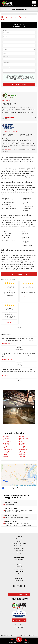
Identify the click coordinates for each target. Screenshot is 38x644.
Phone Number (6, 57)
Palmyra (22, 442)
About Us (19, 567)
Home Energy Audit (19, 553)
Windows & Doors (19, 548)
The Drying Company (10, 131)
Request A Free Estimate (19, 595)
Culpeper (6, 445)
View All (19, 327)
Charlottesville (7, 442)
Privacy (30, 80)
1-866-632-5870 (19, 10)
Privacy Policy (19, 636)
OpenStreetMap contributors (31, 486)
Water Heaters (19, 551)
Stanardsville (23, 450)
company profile (9, 117)
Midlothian (6, 458)
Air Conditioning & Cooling (19, 543)
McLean (5, 456)
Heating (19, 541)
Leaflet (17, 486)
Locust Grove (7, 453)
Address (4, 40)
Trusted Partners (19, 560)
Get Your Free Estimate (19, 274)
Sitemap (35, 636)
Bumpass (6, 440)
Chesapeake (7, 443)
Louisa (5, 455)
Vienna (21, 451)
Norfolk (22, 440)
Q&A (19, 574)
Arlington (6, 438)
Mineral (22, 437)
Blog (19, 562)
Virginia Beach (24, 453)
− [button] (35, 483)
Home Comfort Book (19, 569)
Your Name (5, 30)
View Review (10, 300)
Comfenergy (6, 100)
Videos (19, 564)
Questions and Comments (8, 68)
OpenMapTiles (22, 486)
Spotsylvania (23, 448)
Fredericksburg (8, 450)
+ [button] (35, 481)
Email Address (6, 62)
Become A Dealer (19, 620)
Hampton (6, 451)
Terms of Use (25, 80)
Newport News (24, 438)
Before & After (19, 580)
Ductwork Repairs (19, 546)
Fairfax (5, 446)
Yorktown (22, 456)
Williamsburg (23, 455)
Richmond (22, 443)
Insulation (19, 539)
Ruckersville (23, 445)
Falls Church (7, 448)
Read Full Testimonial (8, 343)
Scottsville (22, 446)
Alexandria (6, 437)
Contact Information (19, 571)
